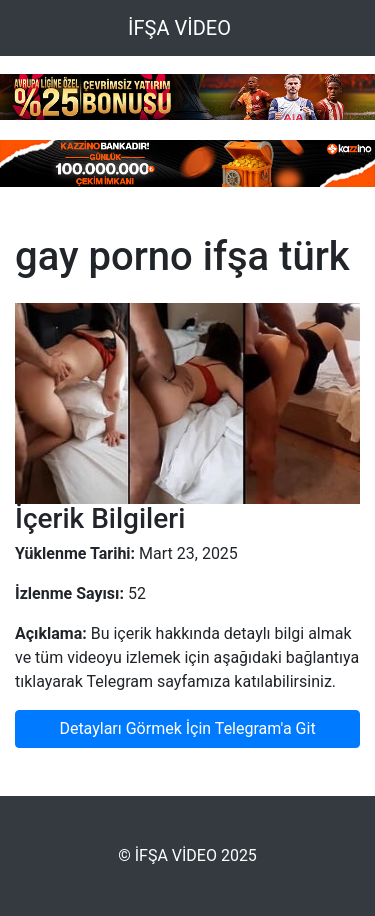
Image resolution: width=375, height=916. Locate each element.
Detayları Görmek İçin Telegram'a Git (187, 728)
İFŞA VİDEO (179, 28)
